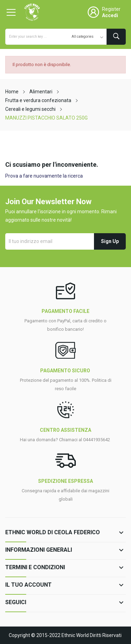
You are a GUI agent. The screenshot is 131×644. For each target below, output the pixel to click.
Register (111, 9)
